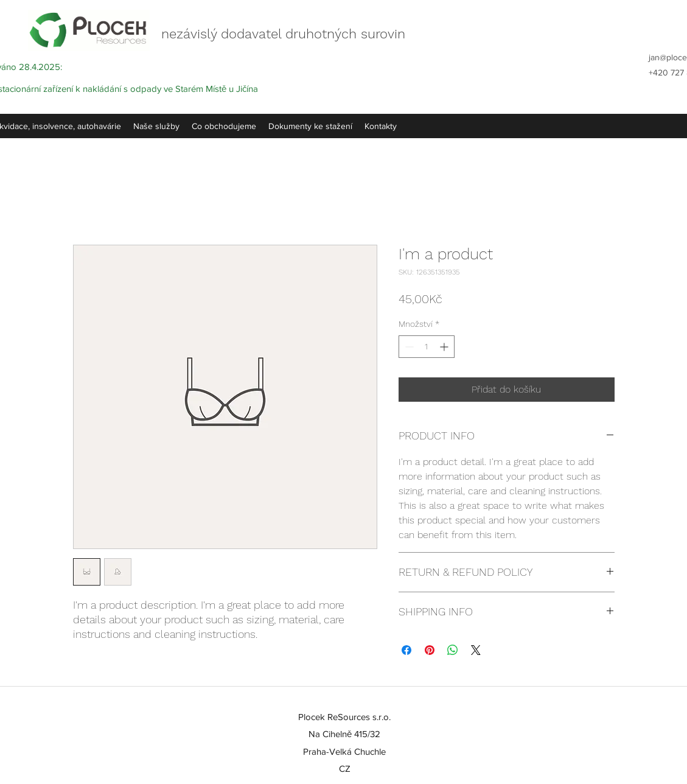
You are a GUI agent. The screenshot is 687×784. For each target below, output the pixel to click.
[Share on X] (476, 650)
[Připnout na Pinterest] (430, 650)
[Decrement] (408, 347)
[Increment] (445, 347)
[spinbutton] (427, 347)
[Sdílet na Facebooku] (406, 650)
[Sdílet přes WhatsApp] (453, 650)
